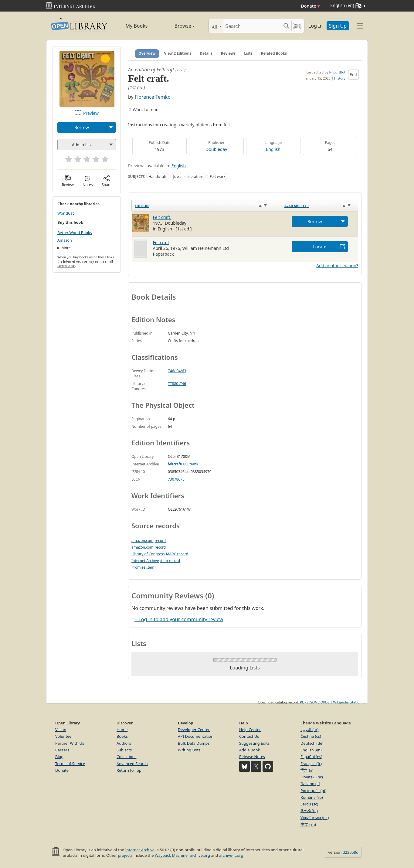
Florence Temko (153, 97)
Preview (91, 113)
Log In (316, 26)
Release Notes (252, 757)
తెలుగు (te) (309, 811)
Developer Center (194, 730)
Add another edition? (337, 266)
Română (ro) (312, 797)
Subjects (124, 750)
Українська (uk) (315, 818)
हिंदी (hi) (307, 770)
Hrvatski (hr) (312, 777)
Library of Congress (148, 554)
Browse (178, 26)
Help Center (250, 730)
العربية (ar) (309, 730)
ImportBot (337, 72)
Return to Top (129, 770)
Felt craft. (162, 217)
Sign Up (338, 26)
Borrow (82, 127)
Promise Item (143, 567)
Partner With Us (70, 743)
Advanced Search (132, 764)
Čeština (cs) (311, 736)
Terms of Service (70, 764)
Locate (320, 247)
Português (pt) (314, 791)
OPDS (325, 702)
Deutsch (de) (312, 743)
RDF (303, 702)
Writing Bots (189, 750)
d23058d (351, 852)
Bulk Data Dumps (194, 743)
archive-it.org (231, 855)
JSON (313, 702)
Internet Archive (145, 561)
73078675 (176, 479)
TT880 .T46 (177, 384)
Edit (353, 75)
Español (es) (311, 757)
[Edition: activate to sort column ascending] (207, 206)
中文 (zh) (308, 824)
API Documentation (196, 736)
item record (170, 561)
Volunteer (64, 736)
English (273, 149)
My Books (137, 26)
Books (122, 736)
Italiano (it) (310, 784)
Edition (142, 206)
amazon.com (142, 541)
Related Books (274, 53)
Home (122, 730)
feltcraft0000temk (183, 464)
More (66, 248)
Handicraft (158, 177)
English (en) (311, 750)
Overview (147, 53)
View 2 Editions (178, 53)
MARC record (177, 554)
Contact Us (249, 736)
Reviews (228, 53)
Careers (62, 750)
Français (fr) (311, 764)
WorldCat (66, 213)
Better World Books (75, 233)
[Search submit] (286, 26)
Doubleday (216, 149)
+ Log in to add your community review (179, 619)
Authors (124, 743)
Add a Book (249, 750)
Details (206, 53)
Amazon (65, 240)
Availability (297, 206)
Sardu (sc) (309, 804)
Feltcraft (165, 70)
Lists (248, 53)
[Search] (252, 26)
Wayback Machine (171, 855)
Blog (59, 757)
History (340, 78)
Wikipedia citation (347, 702)
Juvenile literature (188, 177)
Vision (61, 730)
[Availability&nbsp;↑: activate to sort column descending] (320, 206)
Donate (310, 6)
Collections (127, 757)
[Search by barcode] (297, 26)
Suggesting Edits (254, 743)
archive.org (200, 855)
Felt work (218, 177)
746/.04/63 (177, 371)
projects (125, 855)
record (160, 541)
